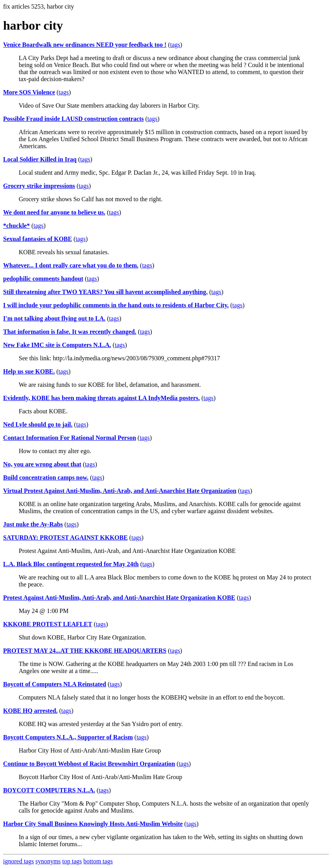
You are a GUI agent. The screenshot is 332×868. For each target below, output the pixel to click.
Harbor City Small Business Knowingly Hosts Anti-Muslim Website (93, 824)
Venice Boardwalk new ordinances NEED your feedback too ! (85, 45)
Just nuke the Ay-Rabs (33, 524)
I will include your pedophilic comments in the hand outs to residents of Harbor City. (116, 305)
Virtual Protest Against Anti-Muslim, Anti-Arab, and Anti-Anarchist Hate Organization (120, 491)
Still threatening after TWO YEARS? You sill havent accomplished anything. (105, 292)
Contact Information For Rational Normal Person (70, 438)
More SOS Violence (29, 92)
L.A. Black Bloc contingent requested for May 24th (71, 564)
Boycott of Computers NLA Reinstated (55, 684)
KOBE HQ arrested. (30, 711)
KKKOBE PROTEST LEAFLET (48, 624)
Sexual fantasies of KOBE (37, 239)
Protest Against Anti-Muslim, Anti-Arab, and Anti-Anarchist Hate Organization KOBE (119, 598)
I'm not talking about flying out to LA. (54, 318)
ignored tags (19, 861)
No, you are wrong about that (42, 464)
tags (175, 45)
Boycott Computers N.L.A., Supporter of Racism (68, 737)
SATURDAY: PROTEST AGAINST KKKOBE (65, 538)
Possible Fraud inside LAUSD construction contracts (73, 119)
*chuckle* (16, 226)
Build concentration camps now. (46, 477)
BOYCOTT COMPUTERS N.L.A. (49, 790)
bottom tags (98, 861)
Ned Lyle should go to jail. (38, 424)
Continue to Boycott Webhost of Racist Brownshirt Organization (89, 764)
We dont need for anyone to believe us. (54, 212)
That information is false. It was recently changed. (70, 332)
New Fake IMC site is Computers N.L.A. (57, 345)
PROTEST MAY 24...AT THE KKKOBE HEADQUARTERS (85, 651)
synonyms (48, 861)
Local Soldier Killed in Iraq (40, 159)
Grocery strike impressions (39, 186)
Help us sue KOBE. (29, 371)
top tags (72, 861)
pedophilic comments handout (43, 279)
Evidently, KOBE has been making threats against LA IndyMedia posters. (101, 398)
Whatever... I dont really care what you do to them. (71, 265)
